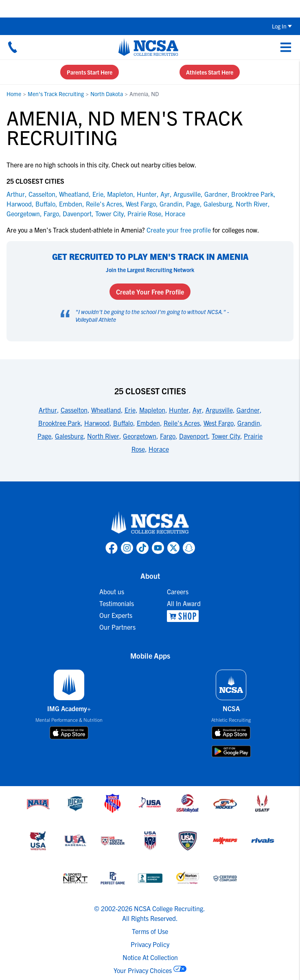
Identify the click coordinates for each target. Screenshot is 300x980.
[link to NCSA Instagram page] (127, 548)
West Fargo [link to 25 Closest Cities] (219, 423)
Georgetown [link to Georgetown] (23, 213)
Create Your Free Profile (150, 292)
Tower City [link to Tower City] (109, 213)
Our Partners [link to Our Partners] (117, 627)
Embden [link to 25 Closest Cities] (148, 423)
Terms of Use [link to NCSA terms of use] (150, 931)
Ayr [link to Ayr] (165, 194)
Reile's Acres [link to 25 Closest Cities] (182, 423)
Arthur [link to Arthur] (16, 194)
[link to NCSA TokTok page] (142, 548)
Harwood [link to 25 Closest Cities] (97, 423)
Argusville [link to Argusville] (187, 194)
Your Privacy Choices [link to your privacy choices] (143, 970)
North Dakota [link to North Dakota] (107, 94)
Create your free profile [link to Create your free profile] (179, 230)
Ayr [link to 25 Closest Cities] (197, 410)
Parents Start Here (90, 72)
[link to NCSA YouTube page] (158, 548)
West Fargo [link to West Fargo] (141, 204)
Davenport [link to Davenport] (77, 213)
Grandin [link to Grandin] (171, 204)
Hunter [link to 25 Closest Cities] (179, 410)
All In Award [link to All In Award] (184, 603)
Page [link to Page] (193, 204)
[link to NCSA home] (150, 523)
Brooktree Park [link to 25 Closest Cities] (59, 423)
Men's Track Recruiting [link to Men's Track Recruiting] (56, 94)
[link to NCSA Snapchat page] (189, 548)
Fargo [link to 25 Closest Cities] (168, 436)
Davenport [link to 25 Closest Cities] (194, 436)
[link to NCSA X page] (173, 548)
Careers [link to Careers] (178, 591)
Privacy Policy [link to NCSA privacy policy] (150, 944)
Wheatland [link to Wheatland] (74, 194)
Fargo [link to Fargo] (51, 213)
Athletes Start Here (210, 72)
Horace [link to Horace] (175, 213)
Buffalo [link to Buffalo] (45, 204)
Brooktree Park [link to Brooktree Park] (252, 194)
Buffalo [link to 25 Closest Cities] (123, 423)
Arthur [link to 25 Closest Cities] (48, 410)
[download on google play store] (231, 751)
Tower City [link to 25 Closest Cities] (226, 436)
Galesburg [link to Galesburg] (218, 204)
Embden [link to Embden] (71, 204)
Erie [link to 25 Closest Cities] (130, 410)
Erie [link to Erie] (98, 194)
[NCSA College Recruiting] (148, 47)
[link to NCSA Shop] (184, 616)
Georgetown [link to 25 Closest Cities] (140, 436)
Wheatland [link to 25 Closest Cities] (106, 410)
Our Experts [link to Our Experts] (116, 615)
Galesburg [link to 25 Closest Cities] (69, 436)
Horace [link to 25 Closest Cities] (159, 449)
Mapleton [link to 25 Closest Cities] (152, 410)
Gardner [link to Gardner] (216, 194)
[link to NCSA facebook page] (112, 548)
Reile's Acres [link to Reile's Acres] (104, 204)
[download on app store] (69, 733)
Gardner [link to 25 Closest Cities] (248, 410)
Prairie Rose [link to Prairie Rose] (144, 213)
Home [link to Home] (14, 94)
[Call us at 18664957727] (13, 47)
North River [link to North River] (252, 204)
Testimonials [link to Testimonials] (117, 603)
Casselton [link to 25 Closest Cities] (74, 410)
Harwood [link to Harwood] (19, 204)
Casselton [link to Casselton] (42, 194)
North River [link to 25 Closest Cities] (103, 436)
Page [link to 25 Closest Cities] (44, 436)
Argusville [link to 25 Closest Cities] (219, 410)
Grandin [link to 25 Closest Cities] (249, 423)
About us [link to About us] (112, 591)
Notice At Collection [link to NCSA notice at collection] (150, 957)
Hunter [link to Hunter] (147, 194)
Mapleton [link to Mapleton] (120, 194)
